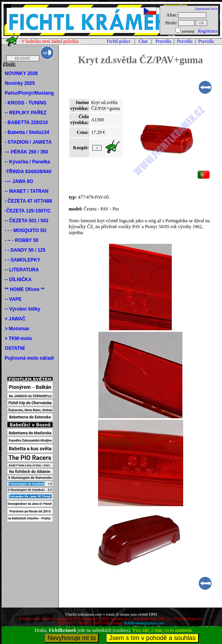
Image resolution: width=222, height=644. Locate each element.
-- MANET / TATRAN (27, 191)
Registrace (208, 31)
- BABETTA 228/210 (26, 123)
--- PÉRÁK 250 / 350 (26, 152)
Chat (143, 41)
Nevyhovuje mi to (72, 638)
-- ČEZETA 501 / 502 (26, 221)
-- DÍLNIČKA (18, 280)
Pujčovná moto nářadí (29, 358)
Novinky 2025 (20, 83)
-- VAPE (13, 299)
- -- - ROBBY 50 (22, 240)
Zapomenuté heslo (206, 9)
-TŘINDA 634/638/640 (28, 172)
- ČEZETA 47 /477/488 (28, 201)
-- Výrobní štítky (23, 309)
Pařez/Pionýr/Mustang (29, 93)
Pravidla (164, 41)
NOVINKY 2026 (21, 73)
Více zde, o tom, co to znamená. (162, 630)
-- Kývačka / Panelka (27, 162)
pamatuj (188, 31)
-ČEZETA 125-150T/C (28, 211)
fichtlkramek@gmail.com (144, 623)
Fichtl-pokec (119, 41)
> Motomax (17, 329)
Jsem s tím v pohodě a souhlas (152, 638)
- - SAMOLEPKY (23, 260)
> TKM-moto (18, 338)
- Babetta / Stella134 (27, 132)
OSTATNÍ (15, 348)
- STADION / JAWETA (28, 142)
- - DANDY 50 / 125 (25, 250)
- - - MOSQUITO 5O (25, 231)
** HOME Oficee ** (25, 289)
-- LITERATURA (22, 270)
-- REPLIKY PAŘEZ (25, 113)
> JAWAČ (15, 319)
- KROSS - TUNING (26, 103)
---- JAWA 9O (19, 181)
